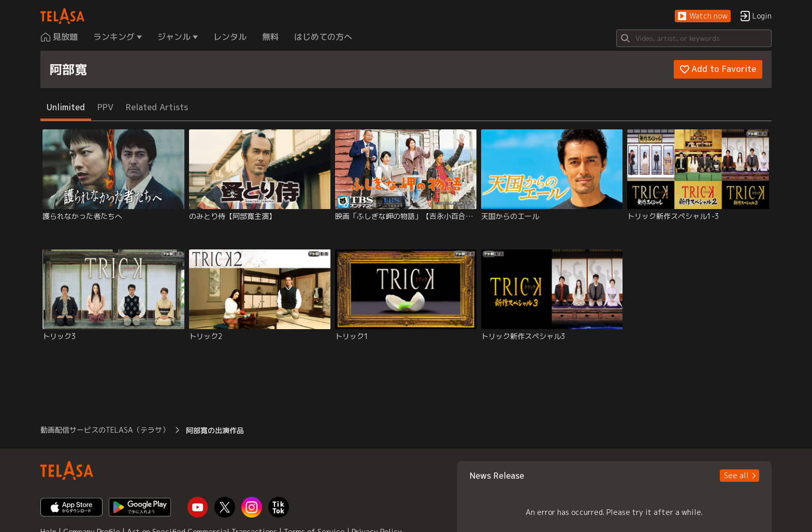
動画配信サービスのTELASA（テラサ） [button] (105, 430)
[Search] (694, 38)
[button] (703, 16)
